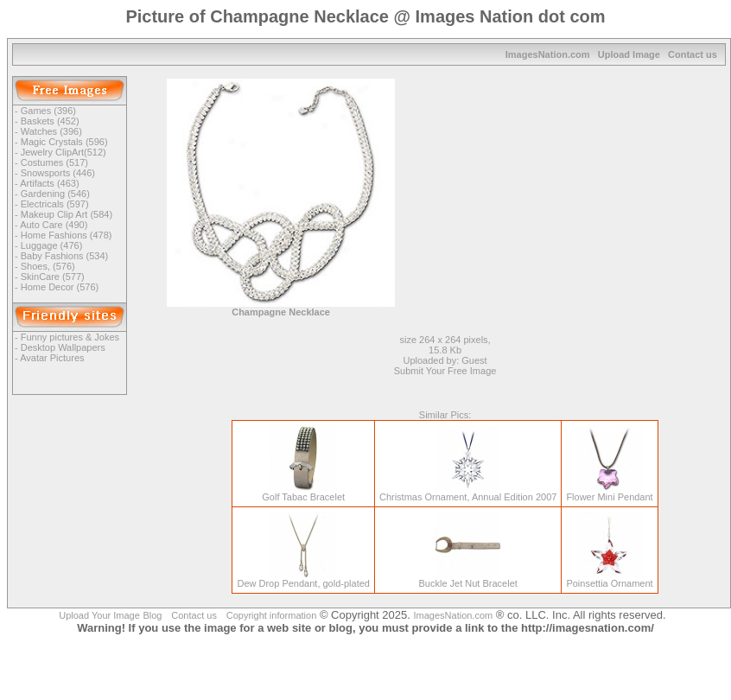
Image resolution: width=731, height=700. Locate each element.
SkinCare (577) (53, 277)
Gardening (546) (55, 194)
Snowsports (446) (58, 173)
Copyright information (272, 615)
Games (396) (48, 111)
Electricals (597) (55, 204)
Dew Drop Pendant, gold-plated (303, 579)
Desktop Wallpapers (63, 347)
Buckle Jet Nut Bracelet (467, 579)
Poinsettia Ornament (609, 579)
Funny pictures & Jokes (70, 337)
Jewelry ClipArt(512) (64, 152)
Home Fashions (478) (67, 235)
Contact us (693, 54)
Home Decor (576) (60, 287)
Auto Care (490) (54, 225)
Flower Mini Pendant (609, 493)
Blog (152, 615)
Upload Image (629, 54)
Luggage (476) (52, 245)
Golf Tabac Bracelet (303, 493)
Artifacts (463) (49, 183)
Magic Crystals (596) (64, 142)
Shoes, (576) (48, 266)
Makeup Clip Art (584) (67, 214)
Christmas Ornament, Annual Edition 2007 (468, 493)
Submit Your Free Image (445, 371)
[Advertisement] (578, 200)
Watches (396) (51, 131)
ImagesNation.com (548, 54)
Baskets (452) (50, 121)
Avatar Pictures (52, 358)
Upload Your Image (99, 615)
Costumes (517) (54, 162)
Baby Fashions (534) (65, 256)
